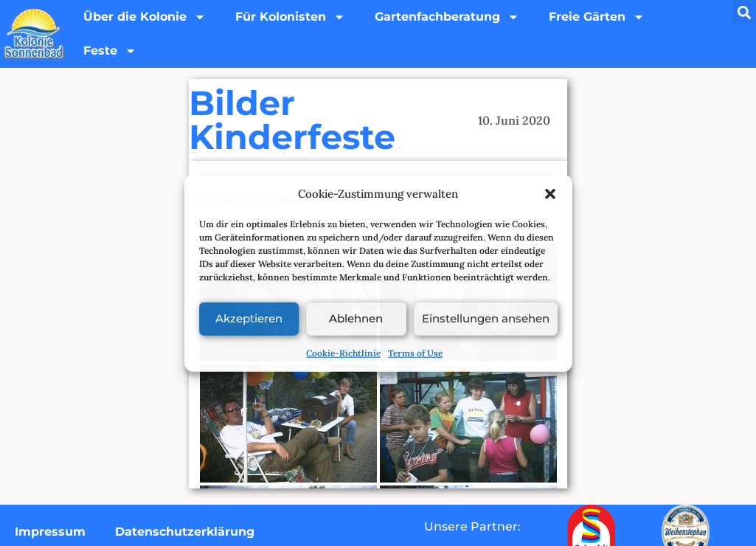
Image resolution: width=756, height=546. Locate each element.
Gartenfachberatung (447, 17)
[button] (550, 194)
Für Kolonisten (290, 17)
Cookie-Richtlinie (343, 352)
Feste (110, 51)
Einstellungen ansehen (486, 318)
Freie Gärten (597, 17)
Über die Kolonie (145, 17)
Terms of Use (415, 352)
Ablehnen (356, 318)
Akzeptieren (249, 318)
